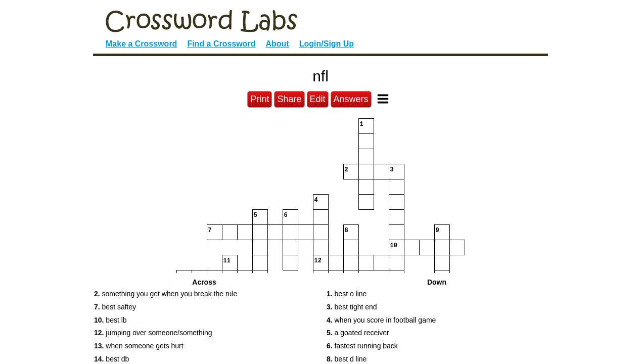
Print (260, 99)
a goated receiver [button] (358, 333)
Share (289, 99)
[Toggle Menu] (383, 99)
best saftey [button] (115, 307)
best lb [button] (110, 320)
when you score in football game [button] (381, 320)
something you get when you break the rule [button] (166, 294)
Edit (318, 99)
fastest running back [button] (362, 346)
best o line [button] (347, 294)
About (278, 44)
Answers (351, 99)
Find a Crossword (221, 44)
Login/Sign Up (327, 44)
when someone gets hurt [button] (139, 346)
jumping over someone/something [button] (153, 333)
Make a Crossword (141, 44)
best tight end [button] (352, 307)
